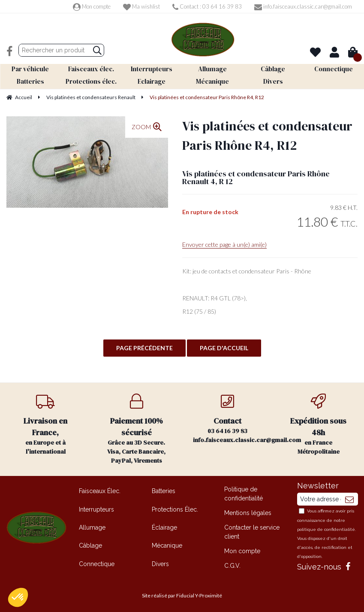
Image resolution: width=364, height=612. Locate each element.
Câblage (90, 545)
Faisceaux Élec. (100, 490)
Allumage (92, 527)
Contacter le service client (252, 531)
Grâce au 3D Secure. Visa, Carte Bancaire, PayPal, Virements (136, 429)
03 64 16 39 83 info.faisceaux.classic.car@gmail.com (233, 418)
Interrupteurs (96, 509)
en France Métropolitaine (319, 424)
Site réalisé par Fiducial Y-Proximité (182, 595)
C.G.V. (232, 565)
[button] (18, 597)
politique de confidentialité (326, 529)
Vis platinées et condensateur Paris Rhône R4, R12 (267, 135)
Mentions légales (248, 512)
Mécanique (167, 545)
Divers (160, 563)
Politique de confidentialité (244, 493)
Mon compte (92, 6)
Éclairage (164, 527)
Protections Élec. (175, 509)
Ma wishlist (141, 6)
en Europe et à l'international (45, 424)
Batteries (164, 490)
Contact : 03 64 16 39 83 (207, 6)
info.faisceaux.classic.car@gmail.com (303, 6)
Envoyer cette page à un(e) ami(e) (224, 244)
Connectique (97, 563)
